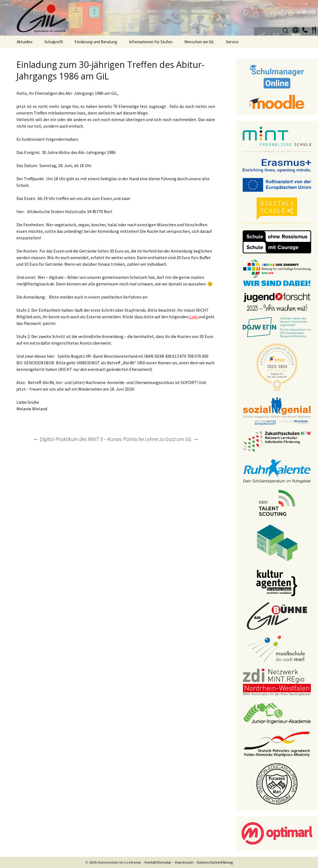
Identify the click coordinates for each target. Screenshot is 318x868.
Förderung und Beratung (96, 42)
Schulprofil (54, 42)
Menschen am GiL (199, 42)
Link (193, 317)
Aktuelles (25, 42)
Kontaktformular (158, 862)
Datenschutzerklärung (215, 862)
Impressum (184, 862)
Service (232, 42)
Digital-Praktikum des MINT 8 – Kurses (77, 439)
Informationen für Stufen (151, 42)
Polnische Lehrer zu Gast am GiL (161, 439)
